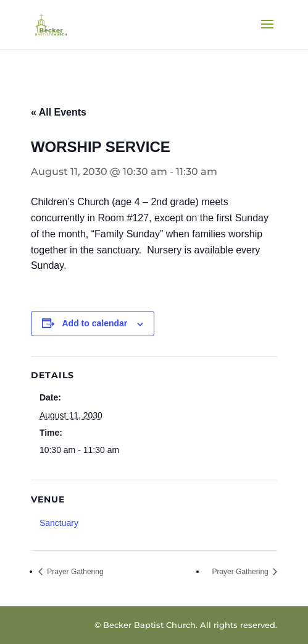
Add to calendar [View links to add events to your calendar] (95, 323)
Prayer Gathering (74, 572)
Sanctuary (59, 523)
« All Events (59, 112)
